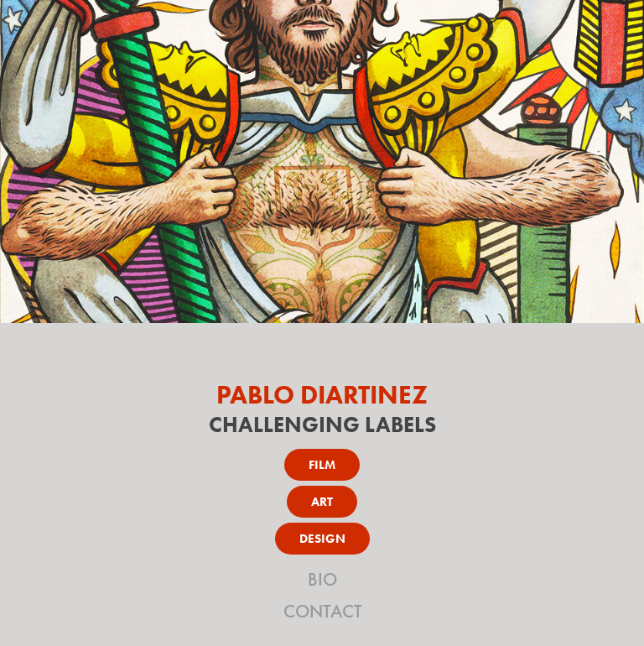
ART (322, 502)
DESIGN (322, 539)
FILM (322, 465)
